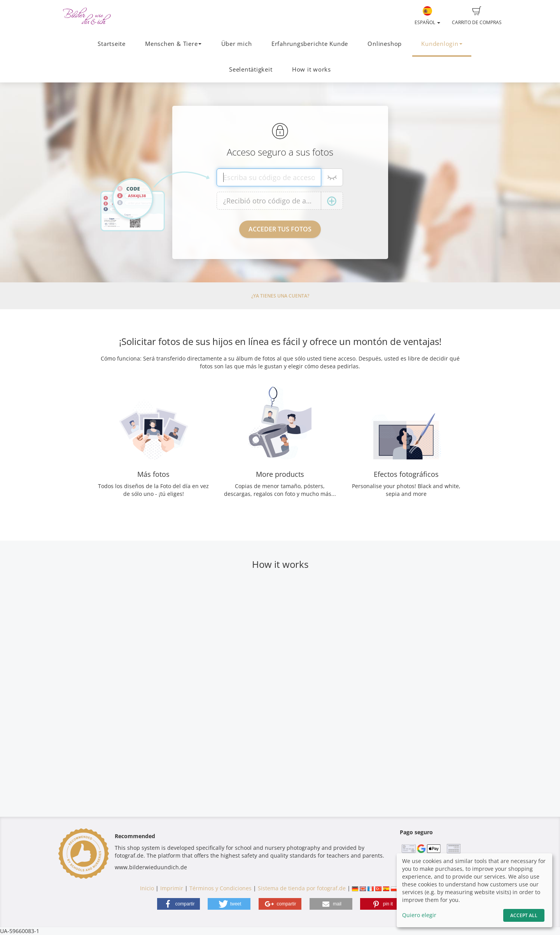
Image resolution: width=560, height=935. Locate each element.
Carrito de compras (477, 16)
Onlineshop (385, 44)
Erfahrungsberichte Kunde (310, 44)
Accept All (524, 915)
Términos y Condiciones (220, 888)
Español (427, 16)
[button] (178, 904)
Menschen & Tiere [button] (173, 44)
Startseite (112, 44)
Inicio (147, 888)
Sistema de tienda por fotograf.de (302, 888)
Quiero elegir (419, 915)
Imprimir (172, 888)
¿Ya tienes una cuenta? (280, 296)
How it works (311, 69)
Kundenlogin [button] (442, 44)
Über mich (237, 44)
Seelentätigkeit (251, 69)
